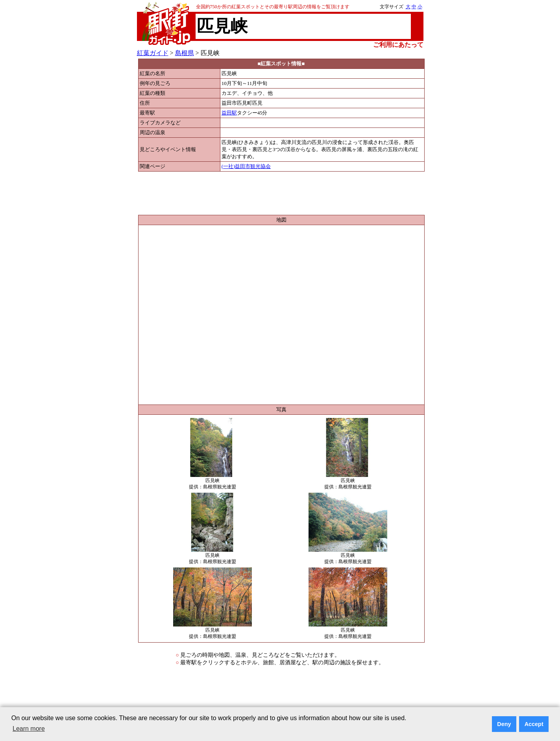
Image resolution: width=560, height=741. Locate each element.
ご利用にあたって (398, 45)
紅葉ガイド (153, 53)
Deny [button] (504, 724)
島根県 (185, 53)
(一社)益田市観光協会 (246, 166)
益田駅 (229, 113)
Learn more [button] (29, 729)
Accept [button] (534, 724)
